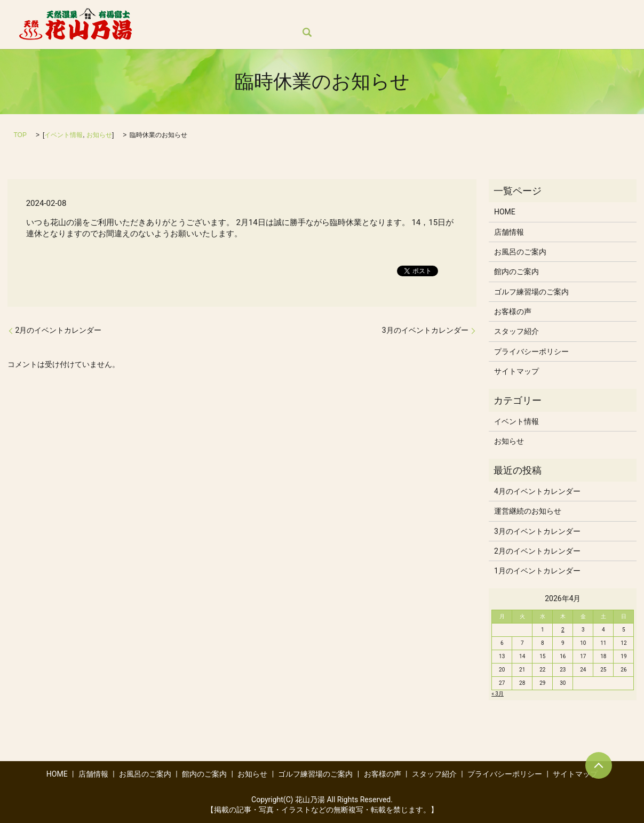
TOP (20, 135)
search (160, 33)
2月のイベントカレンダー (59, 330)
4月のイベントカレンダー (537, 491)
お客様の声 (530, 14)
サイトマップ (516, 371)
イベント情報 (63, 135)
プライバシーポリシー (531, 351)
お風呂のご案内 (265, 14)
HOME (162, 14)
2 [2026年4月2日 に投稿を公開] (563, 630)
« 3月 (498, 694)
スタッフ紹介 (590, 14)
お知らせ (386, 14)
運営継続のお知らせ (528, 511)
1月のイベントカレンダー (537, 571)
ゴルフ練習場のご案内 (457, 14)
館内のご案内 (331, 14)
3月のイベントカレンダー (425, 330)
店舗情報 (205, 14)
